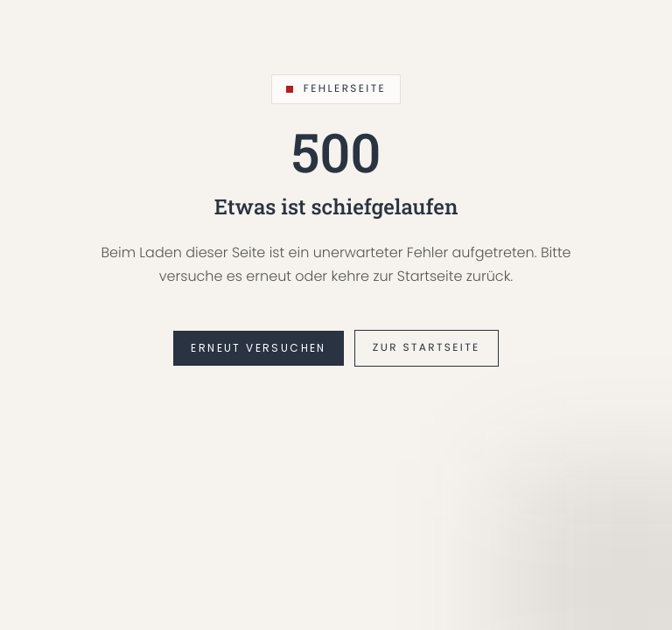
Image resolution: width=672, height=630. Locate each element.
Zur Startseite (427, 348)
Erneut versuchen (258, 348)
